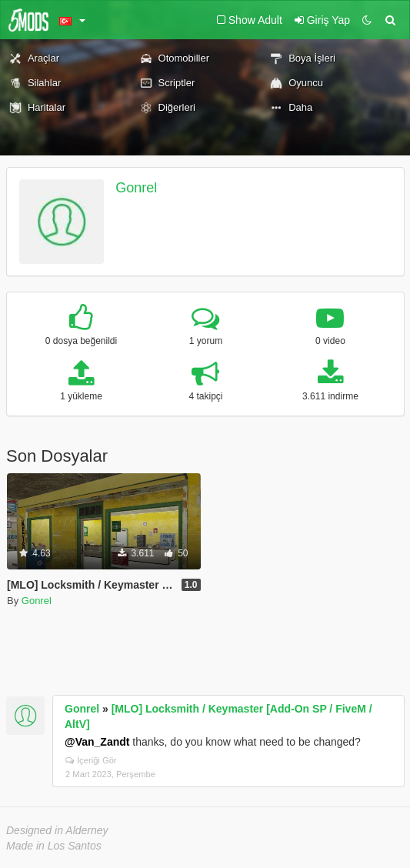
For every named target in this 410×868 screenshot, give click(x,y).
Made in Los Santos (54, 846)
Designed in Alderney (57, 830)
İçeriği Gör (91, 760)
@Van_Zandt (97, 742)
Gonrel (136, 188)
